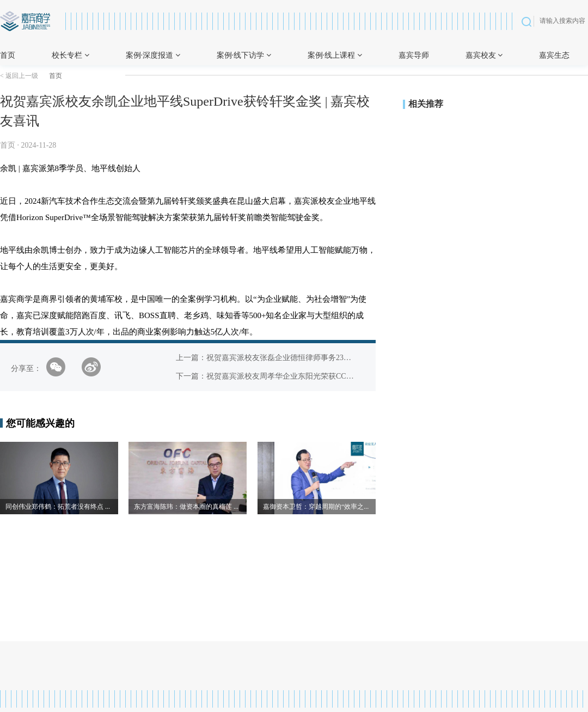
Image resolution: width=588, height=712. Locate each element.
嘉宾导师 (414, 55)
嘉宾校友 (484, 55)
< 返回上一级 (19, 76)
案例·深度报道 (153, 55)
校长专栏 (71, 55)
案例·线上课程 (335, 55)
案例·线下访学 (244, 55)
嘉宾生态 (554, 55)
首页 (8, 55)
